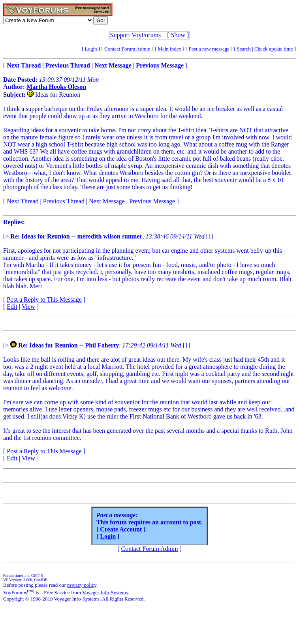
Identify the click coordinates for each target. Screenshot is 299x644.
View (28, 307)
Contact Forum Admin (127, 49)
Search (244, 49)
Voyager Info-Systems (105, 592)
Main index (169, 49)
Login (91, 49)
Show (178, 35)
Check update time (274, 49)
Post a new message (209, 49)
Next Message (107, 201)
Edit (12, 307)
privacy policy (82, 585)
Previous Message (152, 201)
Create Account (121, 529)
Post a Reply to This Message (44, 299)
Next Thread (23, 201)
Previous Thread (64, 201)
